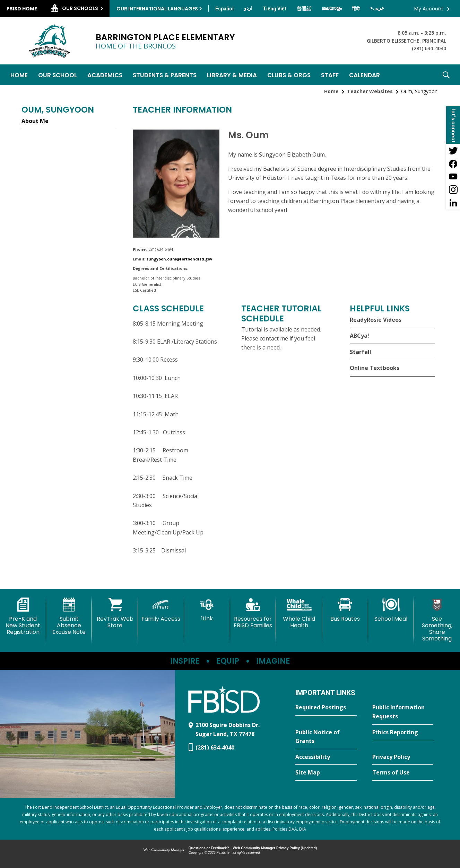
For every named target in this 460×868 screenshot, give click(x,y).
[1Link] (207, 610)
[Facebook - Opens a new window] (453, 163)
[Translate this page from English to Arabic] (377, 8)
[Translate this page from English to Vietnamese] (275, 9)
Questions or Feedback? (209, 848)
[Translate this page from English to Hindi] (356, 9)
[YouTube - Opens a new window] (453, 177)
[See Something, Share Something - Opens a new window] (437, 620)
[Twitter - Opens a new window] (453, 150)
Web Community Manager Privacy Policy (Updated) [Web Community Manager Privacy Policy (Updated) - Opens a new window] (275, 848)
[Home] (19, 75)
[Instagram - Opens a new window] (453, 190)
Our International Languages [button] (157, 9)
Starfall (361, 352)
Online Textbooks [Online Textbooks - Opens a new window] (375, 368)
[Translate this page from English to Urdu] (248, 8)
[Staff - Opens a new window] (330, 75)
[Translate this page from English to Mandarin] (304, 9)
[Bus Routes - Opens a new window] (345, 610)
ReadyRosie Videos (376, 320)
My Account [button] (429, 9)
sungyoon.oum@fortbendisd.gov (179, 259)
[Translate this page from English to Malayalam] (332, 8)
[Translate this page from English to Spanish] (224, 9)
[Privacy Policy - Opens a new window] (403, 757)
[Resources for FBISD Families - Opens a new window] (253, 613)
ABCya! (359, 336)
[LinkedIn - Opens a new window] (453, 203)
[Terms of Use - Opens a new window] (403, 773)
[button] (446, 75)
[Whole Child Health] (299, 613)
